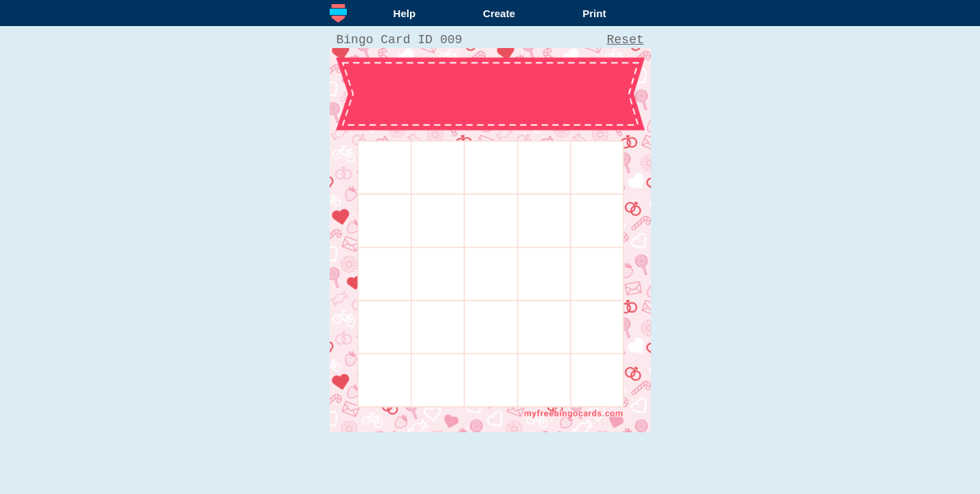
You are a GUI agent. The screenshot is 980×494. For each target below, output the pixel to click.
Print (594, 13)
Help (405, 13)
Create (499, 13)
